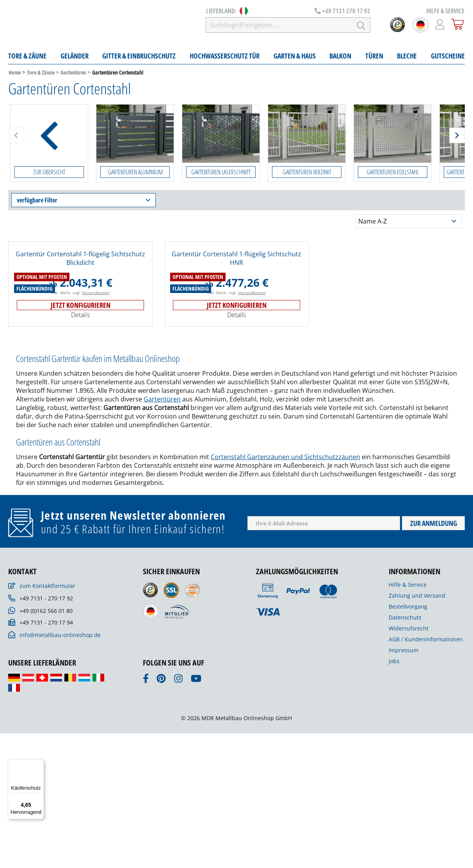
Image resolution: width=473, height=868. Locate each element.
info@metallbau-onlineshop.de (60, 769)
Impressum (404, 785)
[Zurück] (16, 137)
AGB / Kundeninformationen (426, 774)
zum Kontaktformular (47, 720)
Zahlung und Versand (417, 730)
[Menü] (39, 764)
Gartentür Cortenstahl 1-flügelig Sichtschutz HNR (236, 260)
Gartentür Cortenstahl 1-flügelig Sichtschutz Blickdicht (80, 260)
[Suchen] (361, 26)
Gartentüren (73, 74)
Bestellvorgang (408, 741)
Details (80, 449)
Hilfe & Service (408, 719)
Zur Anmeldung (434, 658)
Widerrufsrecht (409, 763)
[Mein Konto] (440, 25)
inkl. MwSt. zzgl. (80, 427)
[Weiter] (457, 137)
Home (15, 74)
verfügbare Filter (84, 202)
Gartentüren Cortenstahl (118, 74)
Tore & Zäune (41, 74)
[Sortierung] (409, 223)
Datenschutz (405, 752)
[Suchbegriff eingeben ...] (295, 26)
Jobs (394, 796)
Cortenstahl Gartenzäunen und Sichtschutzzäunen (285, 591)
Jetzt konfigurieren (81, 440)
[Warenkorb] (458, 25)
